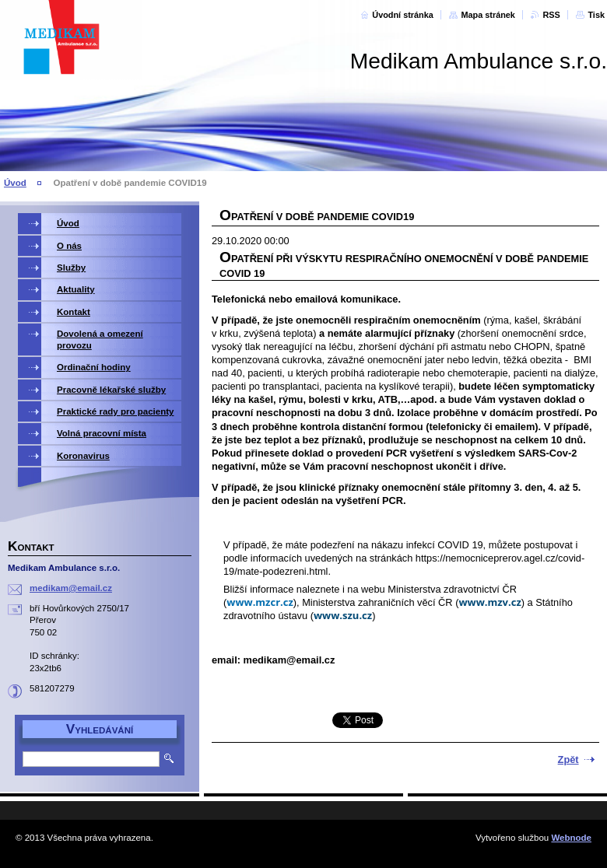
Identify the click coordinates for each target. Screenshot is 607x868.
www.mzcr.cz (260, 602)
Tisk (596, 15)
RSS (551, 15)
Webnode (571, 838)
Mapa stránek (488, 15)
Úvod (15, 183)
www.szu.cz (343, 615)
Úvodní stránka (403, 15)
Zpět (568, 759)
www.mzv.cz (489, 602)
